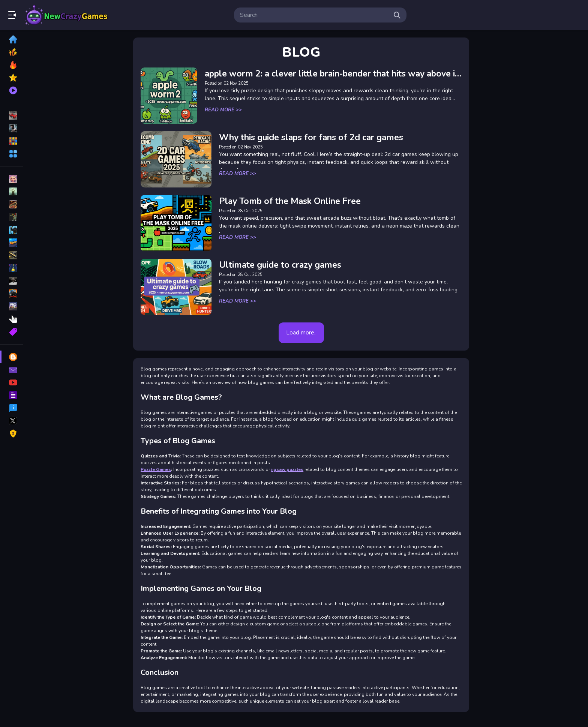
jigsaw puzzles (292, 469)
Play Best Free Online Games (67, 15)
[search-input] (314, 15)
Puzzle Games (161, 469)
